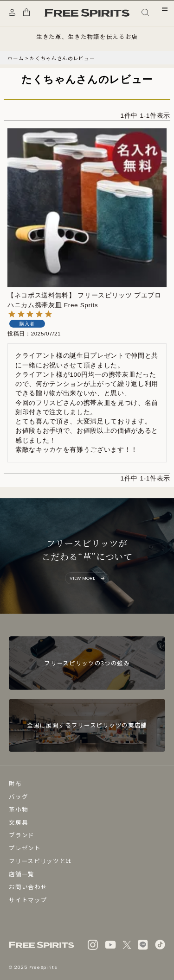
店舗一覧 (22, 874)
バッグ (18, 796)
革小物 (18, 809)
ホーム (16, 58)
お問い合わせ (28, 887)
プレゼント (25, 848)
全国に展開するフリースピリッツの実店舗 (87, 725)
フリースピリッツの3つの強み (87, 663)
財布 (15, 783)
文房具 (18, 822)
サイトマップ (28, 900)
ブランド (22, 835)
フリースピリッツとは (40, 861)
